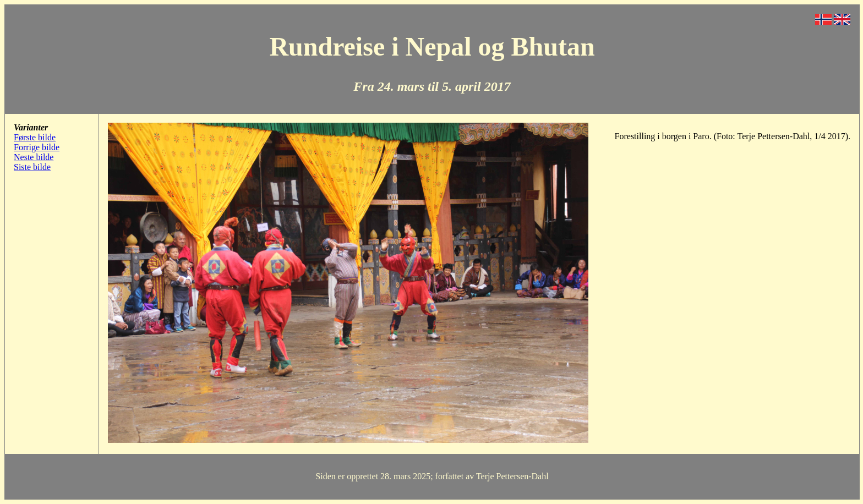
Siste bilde (32, 167)
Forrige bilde (37, 147)
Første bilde (35, 137)
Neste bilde (34, 157)
